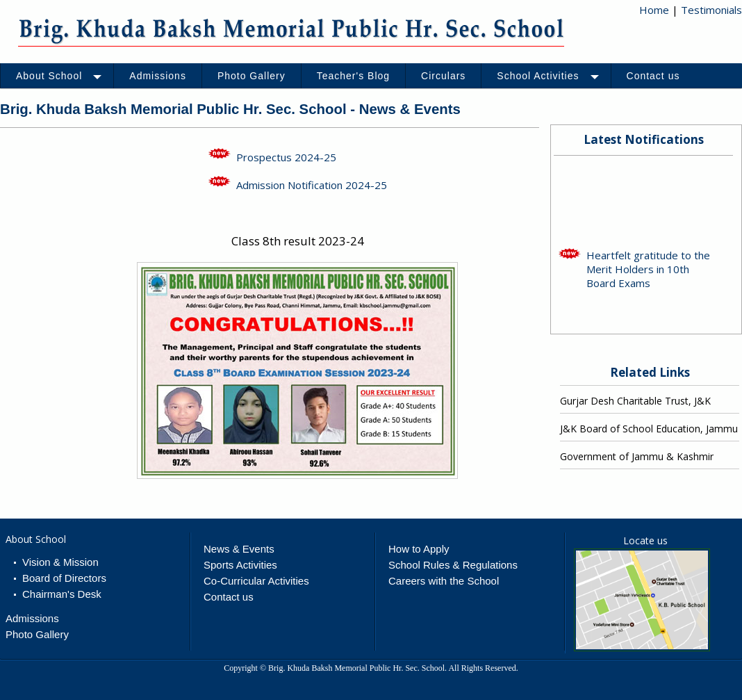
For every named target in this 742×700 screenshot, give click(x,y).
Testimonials (711, 10)
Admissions (32, 618)
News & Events (239, 549)
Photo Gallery (37, 634)
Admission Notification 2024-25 (312, 185)
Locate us (645, 540)
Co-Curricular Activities (256, 581)
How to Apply (419, 549)
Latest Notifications (644, 139)
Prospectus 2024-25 (286, 157)
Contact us (229, 597)
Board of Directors (64, 578)
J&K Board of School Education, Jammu (649, 429)
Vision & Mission (60, 562)
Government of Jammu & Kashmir (637, 456)
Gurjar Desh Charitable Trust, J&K (635, 401)
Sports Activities (240, 565)
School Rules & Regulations (453, 565)
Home (654, 10)
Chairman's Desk (62, 594)
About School (36, 539)
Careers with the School (444, 581)
